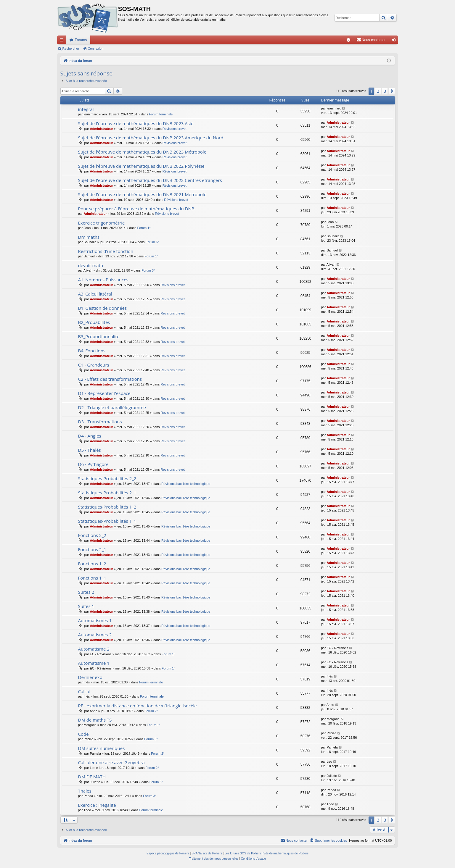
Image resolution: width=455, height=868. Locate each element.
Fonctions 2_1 (92, 549)
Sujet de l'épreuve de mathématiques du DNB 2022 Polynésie (141, 166)
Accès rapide (63, 41)
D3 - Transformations (100, 422)
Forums (81, 40)
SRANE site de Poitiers (207, 853)
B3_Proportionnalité (99, 336)
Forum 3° (148, 270)
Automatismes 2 (95, 635)
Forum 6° (152, 242)
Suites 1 (86, 606)
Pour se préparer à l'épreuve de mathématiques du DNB (136, 209)
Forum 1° (144, 228)
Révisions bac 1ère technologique (186, 484)
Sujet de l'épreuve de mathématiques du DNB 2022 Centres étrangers (150, 180)
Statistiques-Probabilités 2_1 (107, 493)
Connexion (95, 49)
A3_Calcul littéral (95, 294)
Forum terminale (161, 114)
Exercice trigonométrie (102, 223)
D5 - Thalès (90, 450)
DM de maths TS (95, 720)
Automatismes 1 (95, 620)
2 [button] (378, 91)
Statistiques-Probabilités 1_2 (107, 507)
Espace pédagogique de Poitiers (168, 853)
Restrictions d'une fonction (106, 251)
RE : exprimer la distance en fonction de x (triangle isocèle (138, 706)
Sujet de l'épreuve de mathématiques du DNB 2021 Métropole (142, 194)
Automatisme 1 (94, 663)
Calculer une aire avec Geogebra (111, 762)
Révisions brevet (175, 129)
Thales (85, 791)
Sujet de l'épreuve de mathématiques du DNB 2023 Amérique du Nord (151, 138)
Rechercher (71, 49)
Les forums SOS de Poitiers (243, 853)
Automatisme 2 (94, 649)
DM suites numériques (102, 748)
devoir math (91, 265)
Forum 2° (151, 711)
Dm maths (89, 237)
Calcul (84, 691)
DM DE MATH (92, 777)
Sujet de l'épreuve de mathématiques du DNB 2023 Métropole (142, 152)
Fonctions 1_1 (92, 578)
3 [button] (385, 91)
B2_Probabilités (94, 322)
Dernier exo (90, 677)
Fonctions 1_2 (92, 564)
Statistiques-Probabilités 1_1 (107, 521)
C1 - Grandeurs (94, 365)
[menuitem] (348, 40)
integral (86, 109)
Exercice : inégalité (97, 805)
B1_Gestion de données (103, 308)
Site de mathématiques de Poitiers (286, 853)
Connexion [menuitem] (395, 41)
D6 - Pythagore (93, 464)
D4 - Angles (90, 436)
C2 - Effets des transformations (110, 379)
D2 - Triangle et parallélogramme (112, 407)
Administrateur (102, 129)
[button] (392, 91)
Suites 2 (86, 592)
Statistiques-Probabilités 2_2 (107, 478)
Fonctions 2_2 (92, 535)
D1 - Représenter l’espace (104, 393)
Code (83, 734)
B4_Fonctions (92, 351)
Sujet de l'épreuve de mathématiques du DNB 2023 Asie (136, 123)
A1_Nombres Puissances (103, 280)
